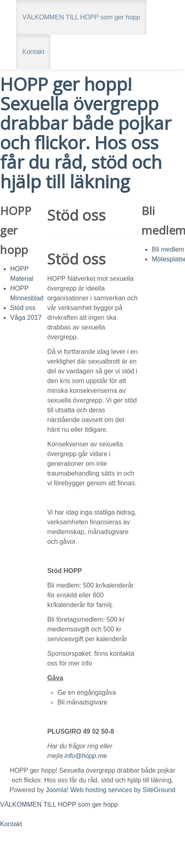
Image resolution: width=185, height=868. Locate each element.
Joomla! (57, 790)
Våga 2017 (26, 318)
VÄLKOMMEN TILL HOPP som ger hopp (81, 17)
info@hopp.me (86, 756)
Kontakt (33, 52)
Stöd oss (23, 308)
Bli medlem (168, 249)
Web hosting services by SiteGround (123, 790)
